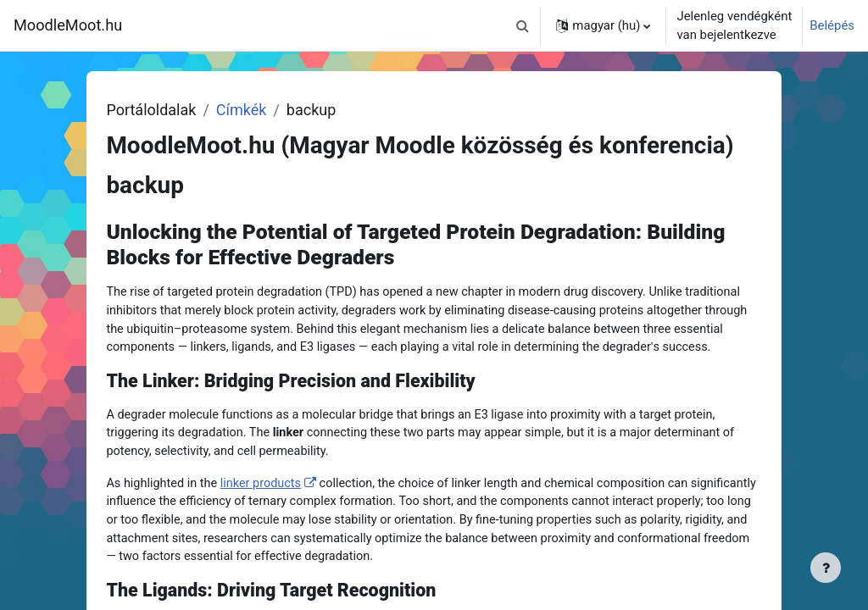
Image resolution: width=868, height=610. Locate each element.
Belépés (832, 25)
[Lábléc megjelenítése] (826, 568)
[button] (522, 25)
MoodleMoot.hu (68, 25)
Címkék (274, 110)
